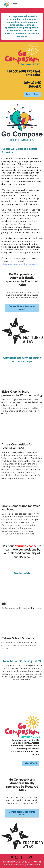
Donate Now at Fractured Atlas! (22, 308)
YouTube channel (26, 546)
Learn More (32, 94)
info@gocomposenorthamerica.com (20, 264)
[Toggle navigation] (39, 4)
